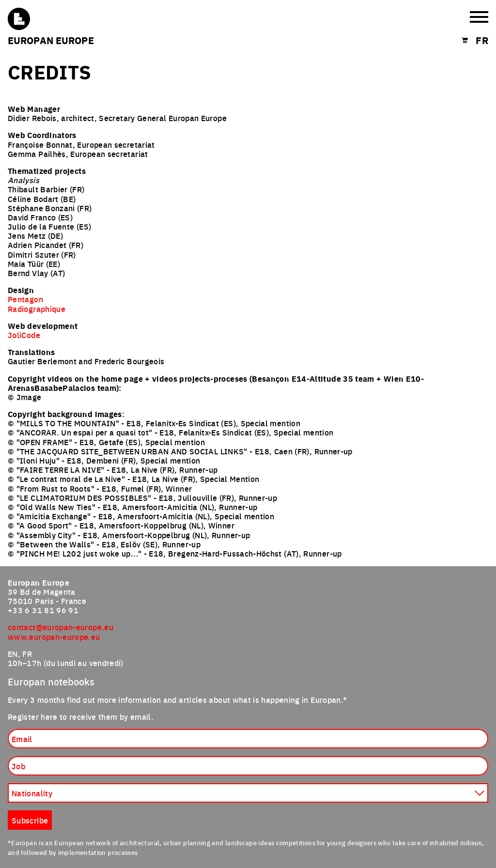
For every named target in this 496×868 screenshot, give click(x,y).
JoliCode (24, 335)
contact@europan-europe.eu (61, 627)
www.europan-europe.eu (54, 636)
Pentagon (25, 299)
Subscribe (30, 820)
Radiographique (37, 309)
